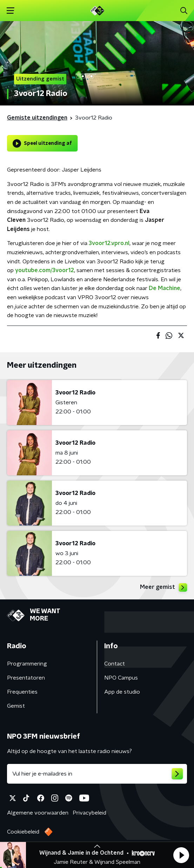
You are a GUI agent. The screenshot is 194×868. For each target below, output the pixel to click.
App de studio (122, 692)
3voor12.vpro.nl (109, 243)
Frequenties (22, 692)
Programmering (27, 664)
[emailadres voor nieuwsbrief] (97, 774)
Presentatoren (26, 678)
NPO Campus (121, 678)
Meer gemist (163, 587)
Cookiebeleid (23, 832)
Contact (115, 664)
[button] (181, 855)
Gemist (16, 706)
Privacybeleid (89, 813)
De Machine (165, 288)
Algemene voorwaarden (38, 813)
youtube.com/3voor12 (45, 270)
